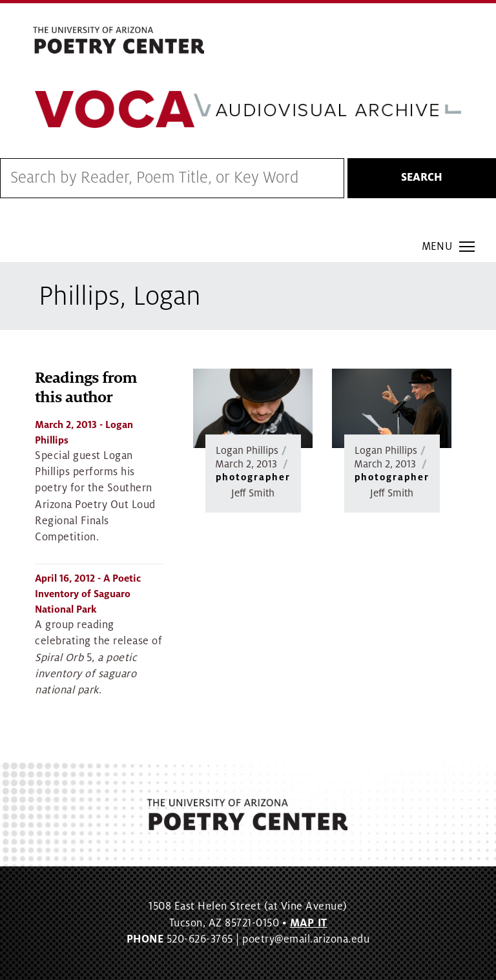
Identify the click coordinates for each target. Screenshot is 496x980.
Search (422, 178)
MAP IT (309, 923)
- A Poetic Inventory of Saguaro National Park (88, 594)
